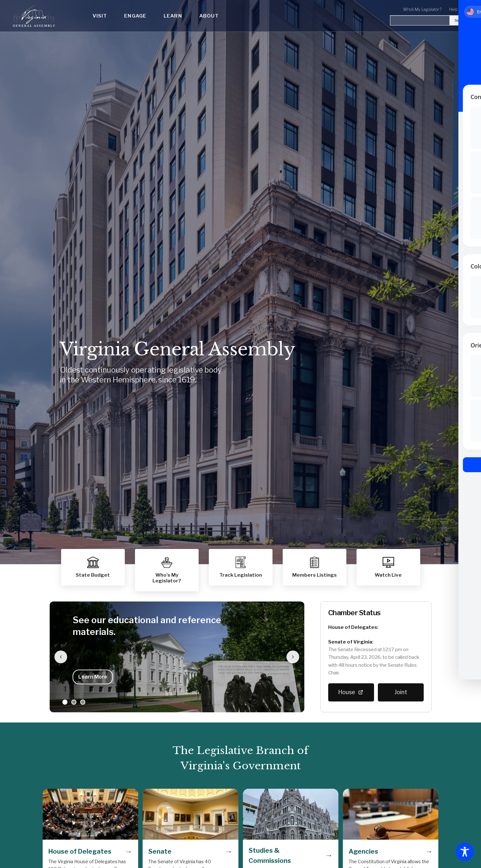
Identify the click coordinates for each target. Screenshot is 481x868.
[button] (315, 567)
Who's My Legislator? (422, 9)
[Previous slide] (61, 657)
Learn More (93, 677)
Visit (100, 16)
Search (460, 20)
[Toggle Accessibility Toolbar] (465, 852)
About (209, 16)
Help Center (460, 9)
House (351, 692)
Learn (173, 16)
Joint (401, 692)
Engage (135, 16)
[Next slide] (293, 657)
